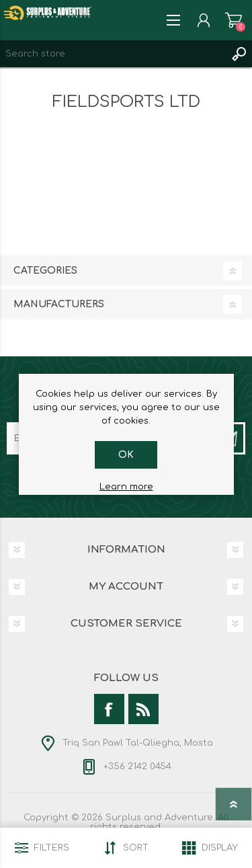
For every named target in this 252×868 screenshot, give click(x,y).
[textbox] (113, 54)
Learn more (126, 487)
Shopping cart (234, 20)
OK (126, 455)
